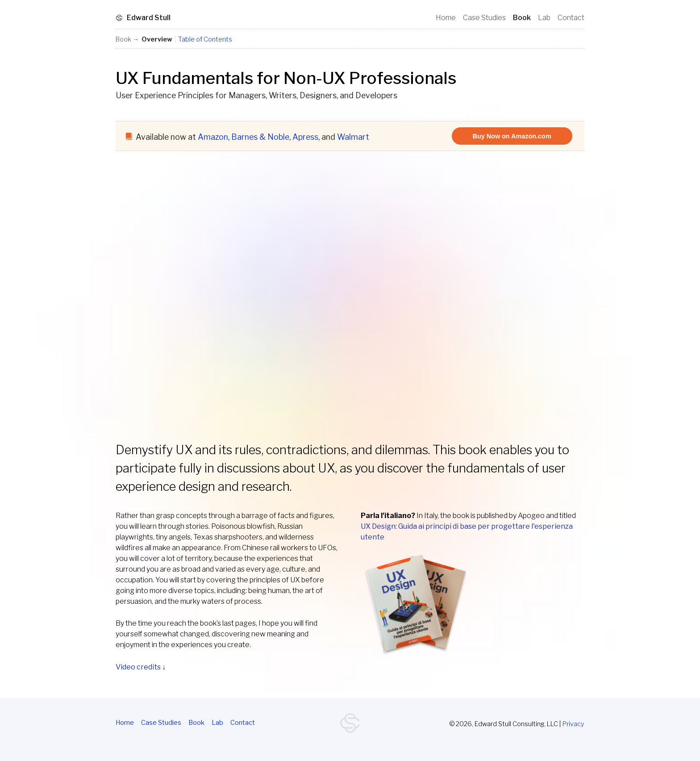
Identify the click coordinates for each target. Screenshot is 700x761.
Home (125, 723)
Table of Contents (205, 39)
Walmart (353, 137)
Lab (217, 723)
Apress (305, 137)
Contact (243, 723)
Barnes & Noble (260, 137)
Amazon (213, 137)
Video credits (138, 667)
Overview (157, 39)
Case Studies (161, 723)
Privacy (573, 724)
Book (196, 723)
